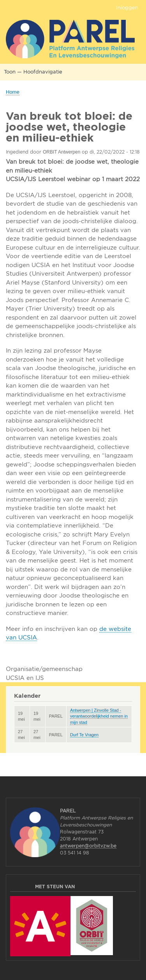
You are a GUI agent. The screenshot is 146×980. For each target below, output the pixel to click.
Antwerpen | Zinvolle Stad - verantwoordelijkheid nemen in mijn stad (99, 716)
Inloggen (127, 7)
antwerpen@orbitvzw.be (88, 846)
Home (13, 92)
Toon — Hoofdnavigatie (33, 72)
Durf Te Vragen (84, 735)
